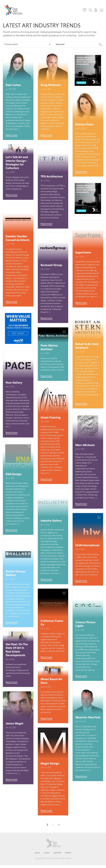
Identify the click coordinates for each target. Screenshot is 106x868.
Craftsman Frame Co (52, 623)
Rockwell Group (51, 265)
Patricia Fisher (85, 125)
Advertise (57, 853)
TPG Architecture (52, 177)
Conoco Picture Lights (85, 624)
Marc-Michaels (85, 445)
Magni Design (50, 764)
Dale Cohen (13, 85)
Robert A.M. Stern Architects (87, 346)
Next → (59, 825)
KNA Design (14, 474)
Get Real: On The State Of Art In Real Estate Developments (17, 650)
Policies (68, 853)
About (37, 853)
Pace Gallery (14, 383)
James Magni (14, 724)
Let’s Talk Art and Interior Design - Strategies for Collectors (17, 163)
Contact (47, 853)
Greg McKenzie (51, 85)
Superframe (83, 253)
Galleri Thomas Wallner (16, 573)
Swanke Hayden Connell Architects (18, 238)
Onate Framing (51, 418)
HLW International (87, 545)
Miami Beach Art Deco (51, 681)
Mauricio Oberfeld (88, 718)
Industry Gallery (51, 521)
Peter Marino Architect (49, 347)
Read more (12, 135)
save (29, 58)
